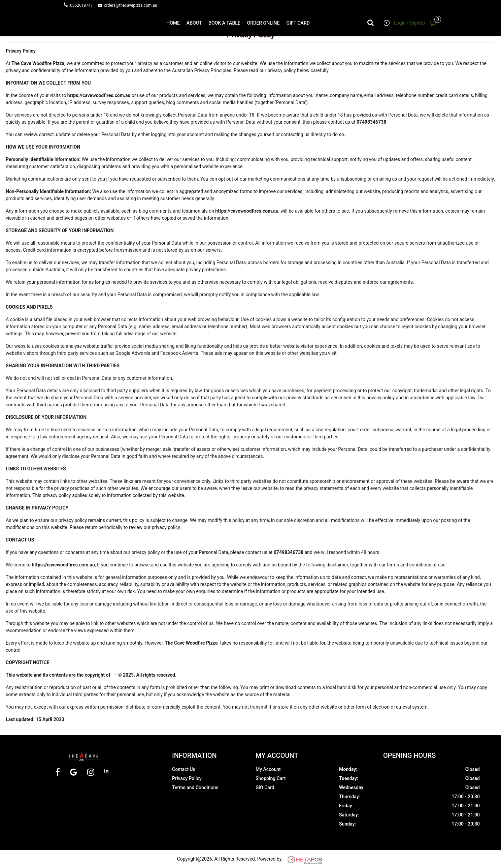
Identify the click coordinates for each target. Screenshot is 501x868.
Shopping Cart (271, 778)
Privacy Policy (187, 778)
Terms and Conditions (195, 787)
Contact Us (184, 769)
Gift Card (265, 787)
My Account (268, 769)
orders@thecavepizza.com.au (131, 5)
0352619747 (83, 5)
